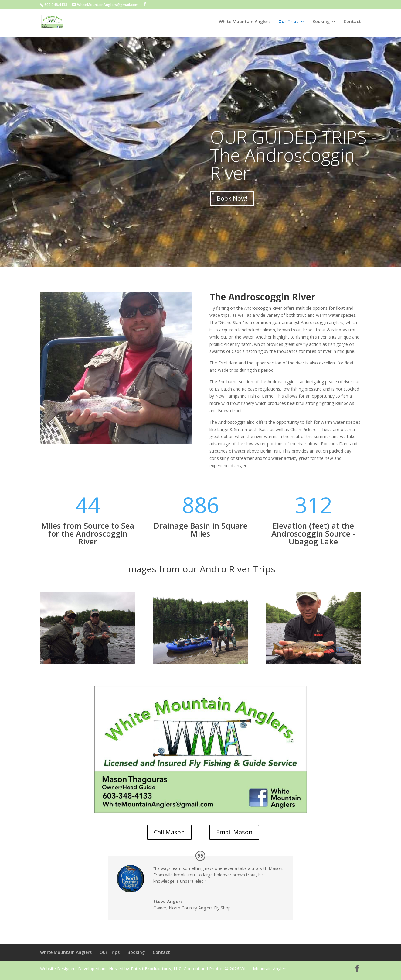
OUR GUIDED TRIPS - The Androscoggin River (293, 155)
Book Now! (232, 198)
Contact (352, 22)
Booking (321, 22)
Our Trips (288, 22)
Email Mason (234, 832)
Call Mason (169, 832)
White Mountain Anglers (245, 22)
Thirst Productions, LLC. (156, 969)
